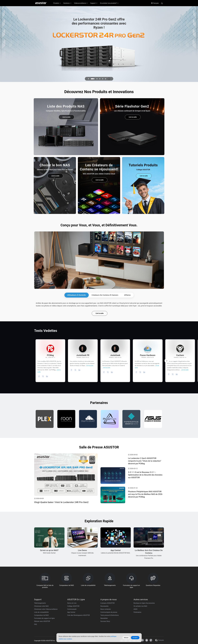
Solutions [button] (67, 3)
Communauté (72, 609)
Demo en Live (72, 603)
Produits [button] (57, 3)
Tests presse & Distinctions (110, 615)
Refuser (126, 638)
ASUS (136, 609)
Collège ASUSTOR (73, 606)
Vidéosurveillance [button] (81, 3)
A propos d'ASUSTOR (108, 603)
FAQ (36, 624)
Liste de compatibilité (41, 612)
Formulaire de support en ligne (44, 618)
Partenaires (137, 612)
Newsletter (104, 618)
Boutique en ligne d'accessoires (144, 603)
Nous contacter (106, 609)
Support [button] (94, 3)
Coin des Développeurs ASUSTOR (79, 615)
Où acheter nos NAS (140, 606)
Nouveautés (104, 606)
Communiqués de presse (109, 612)
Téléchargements (40, 603)
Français (155, 3)
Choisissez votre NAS (41, 606)
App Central (71, 612)
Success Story (105, 621)
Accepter (135, 638)
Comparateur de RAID (41, 615)
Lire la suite (100, 313)
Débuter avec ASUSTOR (42, 621)
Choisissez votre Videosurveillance (46, 609)
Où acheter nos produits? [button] (109, 3)
